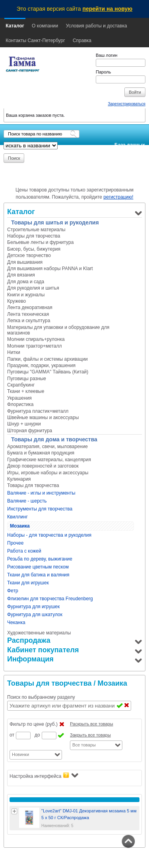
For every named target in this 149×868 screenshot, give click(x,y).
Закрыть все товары (90, 735)
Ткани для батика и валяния (38, 575)
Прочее (15, 543)
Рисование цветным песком (38, 567)
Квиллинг (17, 517)
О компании (45, 26)
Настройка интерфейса (44, 776)
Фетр (13, 591)
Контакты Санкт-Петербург (35, 41)
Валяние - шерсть (27, 501)
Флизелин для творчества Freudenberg (50, 599)
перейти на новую (108, 9)
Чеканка (16, 622)
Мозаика (20, 526)
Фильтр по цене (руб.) (34, 724)
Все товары (84, 745)
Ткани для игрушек (28, 583)
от (12, 735)
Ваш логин (106, 55)
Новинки (20, 754)
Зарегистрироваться (127, 104)
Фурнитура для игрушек (33, 607)
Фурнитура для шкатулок (35, 615)
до (37, 735)
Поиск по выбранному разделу (41, 697)
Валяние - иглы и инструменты (41, 493)
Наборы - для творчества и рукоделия (49, 535)
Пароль (103, 72)
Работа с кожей (24, 551)
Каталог (15, 26)
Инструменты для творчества (40, 509)
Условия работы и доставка (97, 26)
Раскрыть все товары (92, 724)
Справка (82, 41)
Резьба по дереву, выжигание (40, 559)
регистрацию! (118, 197)
